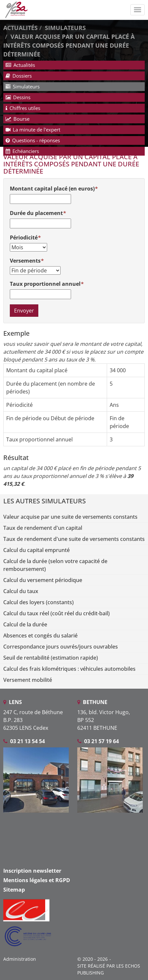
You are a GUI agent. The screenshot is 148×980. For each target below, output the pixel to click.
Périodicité (24, 237)
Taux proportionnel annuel (45, 284)
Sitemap (14, 890)
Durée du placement (36, 213)
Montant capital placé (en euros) (52, 189)
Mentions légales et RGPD (37, 880)
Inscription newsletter (32, 871)
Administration (20, 959)
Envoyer (24, 311)
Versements (25, 261)
